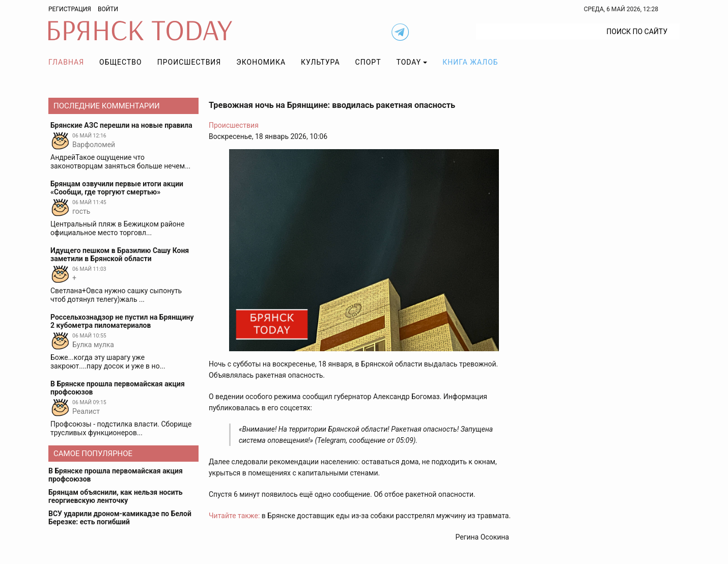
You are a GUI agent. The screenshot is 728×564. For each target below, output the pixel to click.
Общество (121, 62)
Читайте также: (234, 516)
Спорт (368, 62)
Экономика (261, 62)
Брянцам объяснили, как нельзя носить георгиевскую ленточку (116, 496)
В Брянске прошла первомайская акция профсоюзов (116, 475)
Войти (108, 9)
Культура (320, 62)
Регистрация (70, 9)
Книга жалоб (470, 62)
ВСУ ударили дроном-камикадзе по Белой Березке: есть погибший (120, 518)
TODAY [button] (409, 62)
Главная (66, 62)
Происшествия (189, 62)
